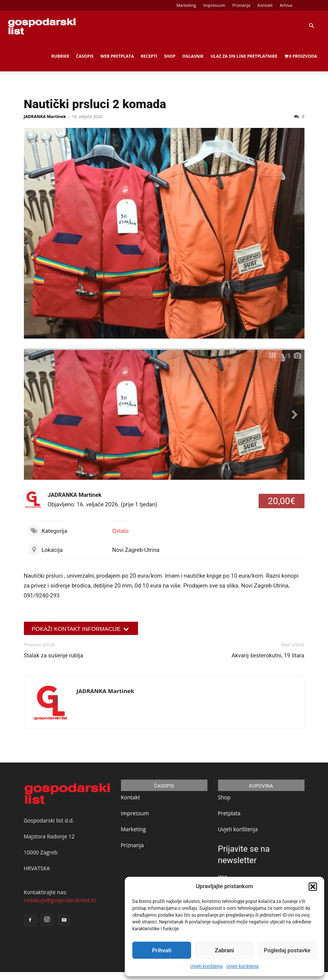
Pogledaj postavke (287, 950)
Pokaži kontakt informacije (81, 629)
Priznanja (242, 5)
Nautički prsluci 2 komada (95, 104)
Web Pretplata (117, 56)
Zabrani (225, 950)
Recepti (149, 56)
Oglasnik (193, 56)
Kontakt (265, 5)
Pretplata (229, 813)
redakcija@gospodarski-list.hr (60, 900)
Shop (170, 56)
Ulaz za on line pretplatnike (244, 56)
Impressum (214, 5)
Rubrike (60, 56)
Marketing (186, 5)
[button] (313, 887)
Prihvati (162, 950)
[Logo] (42, 26)
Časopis (85, 56)
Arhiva (286, 5)
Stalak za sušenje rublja (54, 655)
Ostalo (120, 531)
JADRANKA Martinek (45, 116)
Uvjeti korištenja (206, 966)
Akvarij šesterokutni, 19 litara (268, 655)
